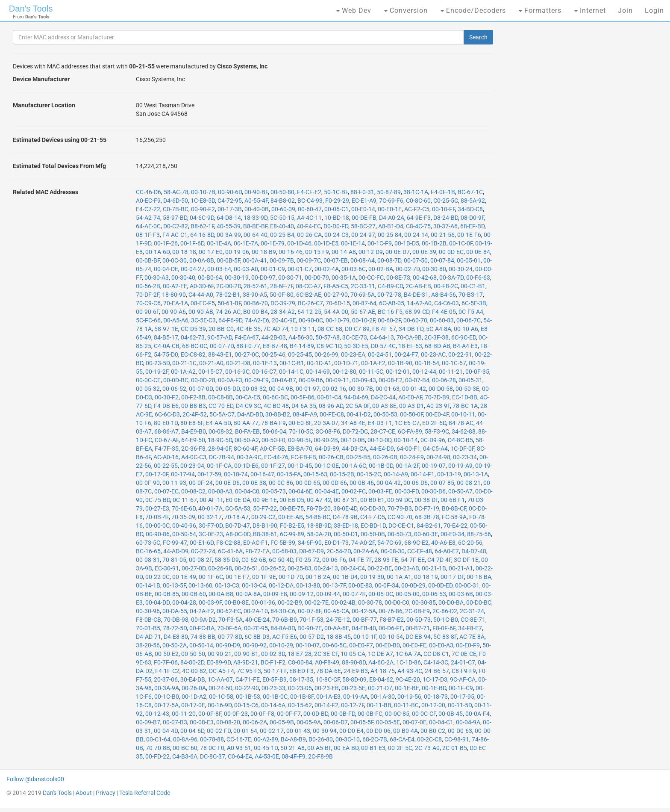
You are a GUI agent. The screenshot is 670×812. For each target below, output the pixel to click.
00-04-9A (468, 722)
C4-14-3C (436, 662)
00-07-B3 (175, 722)
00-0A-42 (389, 483)
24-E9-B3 (356, 671)
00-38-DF (426, 500)
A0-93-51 (239, 748)
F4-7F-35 (167, 449)
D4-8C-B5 (460, 440)
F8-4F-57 (384, 329)
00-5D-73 (419, 620)
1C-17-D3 (435, 679)
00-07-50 (416, 260)
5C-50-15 (282, 218)
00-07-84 (442, 260)
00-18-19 (426, 577)
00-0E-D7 (398, 252)
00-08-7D (389, 260)
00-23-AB (407, 568)
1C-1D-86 (408, 662)
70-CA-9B (409, 337)
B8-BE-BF (255, 226)
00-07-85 (442, 483)
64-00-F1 (408, 449)
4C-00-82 (194, 671)
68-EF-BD (472, 226)
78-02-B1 (228, 295)
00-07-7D (222, 346)
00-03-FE (380, 491)
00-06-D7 (336, 722)
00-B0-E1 (372, 500)
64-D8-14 (229, 218)
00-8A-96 (185, 739)
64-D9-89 (327, 449)
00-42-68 (425, 278)
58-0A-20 (319, 534)
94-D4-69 (356, 397)
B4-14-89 (302, 346)
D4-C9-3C (248, 406)
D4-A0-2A (392, 218)
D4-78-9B (345, 517)
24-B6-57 (437, 671)
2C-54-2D (339, 551)
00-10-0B (353, 440)
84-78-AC (461, 423)
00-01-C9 (273, 269)
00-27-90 (336, 295)
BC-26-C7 (310, 303)
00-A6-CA (336, 611)
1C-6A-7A (408, 654)
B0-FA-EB (247, 431)
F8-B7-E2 (392, 620)
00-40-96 (184, 526)
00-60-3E (426, 534)
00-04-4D (166, 731)
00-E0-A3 (441, 645)
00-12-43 (157, 714)
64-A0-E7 (447, 551)
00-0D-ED (440, 585)
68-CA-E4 (402, 739)
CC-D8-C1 (436, 654)
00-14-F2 (326, 705)
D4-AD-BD (250, 414)
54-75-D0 (166, 354)
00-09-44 (328, 594)
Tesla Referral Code (145, 793)
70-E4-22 (455, 526)
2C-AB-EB (418, 286)
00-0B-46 (362, 483)
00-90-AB (201, 312)
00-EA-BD (346, 748)
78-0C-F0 (212, 748)
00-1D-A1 (319, 363)
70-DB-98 (176, 620)
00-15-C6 (246, 705)
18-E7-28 (300, 654)
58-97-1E (166, 329)
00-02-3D (273, 654)
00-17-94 (183, 474)
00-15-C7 (210, 372)
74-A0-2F (363, 543)
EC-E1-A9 (364, 201)
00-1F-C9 (461, 688)
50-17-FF (275, 671)
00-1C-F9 (380, 243)
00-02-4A (327, 269)
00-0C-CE (148, 380)
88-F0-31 (362, 192)
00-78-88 (212, 739)
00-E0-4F (437, 414)
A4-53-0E (267, 756)
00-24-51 (380, 354)
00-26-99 (326, 354)
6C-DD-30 (372, 508)
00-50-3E (467, 389)
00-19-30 (372, 577)
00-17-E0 (211, 252)
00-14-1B (148, 585)
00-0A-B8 (221, 594)
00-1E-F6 (469, 235)
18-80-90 (174, 295)
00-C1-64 (158, 739)
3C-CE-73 (355, 337)
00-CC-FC (371, 278)
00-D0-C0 (397, 602)
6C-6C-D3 (167, 414)
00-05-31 (470, 380)
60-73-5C (148, 543)
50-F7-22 (265, 508)
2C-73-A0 (427, 748)
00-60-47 (310, 209)
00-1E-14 (353, 243)
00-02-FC (354, 491)
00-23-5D (158, 363)
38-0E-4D (345, 508)
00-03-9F (210, 602)
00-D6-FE (391, 628)
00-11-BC (406, 705)
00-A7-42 (319, 500)
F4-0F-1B (443, 192)
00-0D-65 (308, 483)
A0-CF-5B (272, 449)
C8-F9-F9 (464, 671)
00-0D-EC (451, 252)
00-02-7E (317, 602)
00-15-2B (342, 474)
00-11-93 (174, 483)
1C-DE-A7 (381, 654)
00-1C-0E (327, 466)
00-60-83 (442, 320)
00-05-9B (282, 722)
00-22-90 (247, 688)
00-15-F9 (317, 252)
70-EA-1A (176, 303)
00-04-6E (300, 491)
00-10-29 (281, 645)
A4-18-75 (383, 671)
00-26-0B (385, 457)
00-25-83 (300, 568)
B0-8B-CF (454, 508)
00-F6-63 (478, 278)
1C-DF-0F (462, 449)
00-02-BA (381, 269)
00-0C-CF (424, 714)
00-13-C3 (227, 585)
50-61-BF (229, 303)
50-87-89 (389, 192)
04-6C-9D (202, 218)
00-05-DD (228, 389)
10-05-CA (353, 654)
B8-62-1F (202, 226)
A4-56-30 (301, 337)
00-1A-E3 (328, 697)
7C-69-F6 (391, 201)
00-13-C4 (254, 585)
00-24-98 (438, 457)
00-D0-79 (317, 278)
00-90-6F (147, 312)
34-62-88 (464, 431)
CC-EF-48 (420, 551)
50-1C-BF (336, 192)
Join (625, 10)
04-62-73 (193, 337)
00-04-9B (281, 389)
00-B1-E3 (373, 748)
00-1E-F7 (238, 577)
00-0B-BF (148, 260)
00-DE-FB (364, 218)
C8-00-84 (300, 662)
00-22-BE (380, 568)
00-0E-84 (478, 252)
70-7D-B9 (437, 397)
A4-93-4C (410, 671)
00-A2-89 (266, 739)
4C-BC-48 (276, 406)
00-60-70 (415, 320)
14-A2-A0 (419, 303)
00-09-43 (364, 380)
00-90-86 (158, 534)
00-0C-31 (467, 585)
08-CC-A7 (308, 286)
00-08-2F (200, 560)
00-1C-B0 (167, 697)
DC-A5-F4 (222, 671)
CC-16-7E (239, 739)
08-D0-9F (472, 218)
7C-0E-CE (464, 654)
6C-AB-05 (392, 303)
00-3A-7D (451, 278)
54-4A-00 (336, 312)
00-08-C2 (193, 491)
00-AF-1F (211, 500)
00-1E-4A (219, 243)
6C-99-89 (292, 534)
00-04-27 (193, 269)
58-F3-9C (437, 431)
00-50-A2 (247, 440)
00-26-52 (273, 568)
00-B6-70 (256, 303)
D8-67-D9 (311, 551)
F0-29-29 (337, 201)
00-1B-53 (248, 697)
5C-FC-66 (148, 320)
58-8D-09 (354, 679)
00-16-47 (262, 474)
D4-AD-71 (148, 637)
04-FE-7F (360, 560)
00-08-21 (469, 483)
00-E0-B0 (388, 645)
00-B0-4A (406, 731)
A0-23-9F (438, 406)
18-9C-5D (220, 440)
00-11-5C (371, 372)
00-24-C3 (336, 235)
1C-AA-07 (220, 679)
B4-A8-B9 (293, 739)
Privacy (106, 793)
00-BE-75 (292, 508)
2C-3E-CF (326, 654)
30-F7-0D (211, 526)
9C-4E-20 (408, 679)
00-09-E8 (275, 594)
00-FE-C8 (332, 414)
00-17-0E (193, 705)
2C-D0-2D (229, 286)
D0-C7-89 (357, 329)
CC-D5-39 (193, 329)
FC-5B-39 (283, 543)
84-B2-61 (429, 526)
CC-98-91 (457, 739)
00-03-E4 (219, 269)
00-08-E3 (202, 722)
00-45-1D (266, 748)
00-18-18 (184, 252)
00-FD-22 (157, 756)
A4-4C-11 (309, 218)
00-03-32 (254, 389)
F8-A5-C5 (336, 286)
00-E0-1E (390, 209)
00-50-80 (282, 192)
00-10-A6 (466, 329)
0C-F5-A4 (471, 312)
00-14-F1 (423, 474)
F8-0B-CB (148, 620)
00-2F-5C (400, 748)
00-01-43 (298, 731)
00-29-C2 (263, 517)
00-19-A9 (460, 466)
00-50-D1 (346, 534)
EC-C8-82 (193, 354)
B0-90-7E (310, 628)
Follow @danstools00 (35, 779)
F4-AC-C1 (175, 235)
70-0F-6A (229, 628)
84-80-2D (192, 662)
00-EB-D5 (292, 500)
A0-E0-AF (410, 397)
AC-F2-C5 (417, 209)
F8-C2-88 (228, 543)
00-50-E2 (167, 654)
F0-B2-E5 (292, 526)
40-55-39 (229, 226)
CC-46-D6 (148, 192)
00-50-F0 (273, 440)
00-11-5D (460, 705)
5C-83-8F (445, 637)
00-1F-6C (211, 577)
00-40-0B (257, 209)
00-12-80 (344, 372)
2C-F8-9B (320, 756)
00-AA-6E (337, 628)
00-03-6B (461, 594)
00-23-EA (353, 354)
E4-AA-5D (218, 423)
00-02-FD (219, 731)
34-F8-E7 (470, 628)
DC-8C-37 (213, 756)
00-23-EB (327, 688)
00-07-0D (201, 389)
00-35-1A (344, 278)
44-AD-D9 (176, 551)
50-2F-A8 (292, 748)
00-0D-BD (316, 714)
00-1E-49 (184, 577)
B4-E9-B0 (194, 431)
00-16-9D (220, 705)
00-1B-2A (318, 577)
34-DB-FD (411, 329)
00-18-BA (479, 577)
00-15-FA (289, 474)
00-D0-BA (451, 602)
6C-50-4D (281, 560)
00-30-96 (148, 611)
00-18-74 (236, 474)
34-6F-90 (310, 543)
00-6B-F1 (453, 500)
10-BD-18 (337, 218)
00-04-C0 (247, 491)
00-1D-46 (299, 243)
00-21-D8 (238, 363)
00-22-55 (166, 466)
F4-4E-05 (444, 312)
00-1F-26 (166, 243)
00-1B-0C (275, 697)
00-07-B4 (417, 380)
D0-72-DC (355, 431)
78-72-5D (175, 628)
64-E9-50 (193, 440)
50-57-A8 (328, 337)
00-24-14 (416, 235)
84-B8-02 (283, 201)
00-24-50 (220, 688)
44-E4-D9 (382, 449)
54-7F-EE (413, 560)
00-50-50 (193, 654)
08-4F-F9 (294, 756)
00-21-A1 (461, 568)
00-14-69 (318, 372)
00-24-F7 (406, 354)
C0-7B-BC (176, 209)
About (84, 793)
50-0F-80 (282, 295)
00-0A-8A (248, 594)
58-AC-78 (176, 192)
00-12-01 (398, 372)
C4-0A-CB (167, 346)
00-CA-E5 (248, 397)
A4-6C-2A (381, 662)
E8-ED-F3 (301, 671)
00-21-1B (434, 568)
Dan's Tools (31, 9)
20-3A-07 (326, 423)
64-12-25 (309, 312)
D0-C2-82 (176, 226)
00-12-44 (424, 372)
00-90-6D (230, 192)
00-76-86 (391, 611)
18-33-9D (256, 218)
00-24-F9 (412, 457)
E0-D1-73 (336, 543)
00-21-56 (443, 235)
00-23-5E (353, 688)
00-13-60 (200, 585)
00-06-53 (434, 594)
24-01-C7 (463, 662)
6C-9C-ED (464, 337)
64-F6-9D (230, 320)
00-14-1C (291, 372)
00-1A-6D (157, 252)
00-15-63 (315, 474)
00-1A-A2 (183, 372)
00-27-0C (247, 354)
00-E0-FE (414, 645)
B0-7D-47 (238, 526)
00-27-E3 (157, 508)
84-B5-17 (166, 337)
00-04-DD (157, 602)
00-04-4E (327, 491)
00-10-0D (379, 440)
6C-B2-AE (309, 295)
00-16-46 (291, 252)
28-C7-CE (383, 431)
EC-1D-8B (465, 397)
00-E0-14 (363, 209)
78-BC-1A (465, 406)
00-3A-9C (249, 457)
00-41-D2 (359, 414)
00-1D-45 (300, 466)
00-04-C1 (441, 722)
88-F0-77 (248, 346)
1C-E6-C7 (407, 423)
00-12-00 (433, 705)
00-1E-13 (265, 363)
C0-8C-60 (418, 201)
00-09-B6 (311, 380)
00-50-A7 (460, 491)
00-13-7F (334, 585)
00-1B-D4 (345, 577)
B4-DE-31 (416, 295)
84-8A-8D (283, 628)
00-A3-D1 (411, 406)
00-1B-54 (427, 363)
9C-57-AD (220, 337)
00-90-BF (256, 192)
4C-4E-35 (248, 329)
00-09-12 (302, 594)
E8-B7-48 (275, 346)
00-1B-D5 (407, 243)
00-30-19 (237, 278)
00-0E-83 (360, 585)
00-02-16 (334, 389)
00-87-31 (346, 500)
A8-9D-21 (246, 662)
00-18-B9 (264, 252)
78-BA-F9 (273, 423)
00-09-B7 (148, 722)
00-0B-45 (451, 714)
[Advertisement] (570, 162)
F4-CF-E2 (309, 192)
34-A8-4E (353, 423)
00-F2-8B (193, 397)
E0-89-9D (219, 662)
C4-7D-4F (439, 560)
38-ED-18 (346, 526)
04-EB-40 (364, 628)
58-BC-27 (363, 226)
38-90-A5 (255, 295)
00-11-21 (451, 372)
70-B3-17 (471, 295)
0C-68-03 (284, 551)
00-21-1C (184, 363)
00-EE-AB (291, 517)
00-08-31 (148, 560)
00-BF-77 (365, 620)
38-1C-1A (416, 192)
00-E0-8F (300, 423)
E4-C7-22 (148, 209)
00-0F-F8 (262, 714)
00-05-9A (309, 722)
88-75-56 (479, 534)
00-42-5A (364, 611)
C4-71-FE (248, 679)
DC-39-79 (283, 303)
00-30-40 (183, 278)
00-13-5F (174, 585)
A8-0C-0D (238, 534)
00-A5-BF (319, 748)
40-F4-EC (309, 226)
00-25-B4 (282, 235)
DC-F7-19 (427, 508)
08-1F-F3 (148, 235)
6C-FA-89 (410, 431)
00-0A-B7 (284, 380)
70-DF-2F (148, 295)
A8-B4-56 (444, 295)
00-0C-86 (281, 483)
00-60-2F (389, 320)
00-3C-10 (348, 739)
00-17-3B (230, 209)
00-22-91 (460, 354)
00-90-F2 (203, 209)
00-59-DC (400, 500)
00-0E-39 (424, 252)
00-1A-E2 (373, 363)
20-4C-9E (284, 320)
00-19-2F (157, 372)
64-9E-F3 (419, 218)
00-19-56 (409, 697)
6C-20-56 (470, 543)
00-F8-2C (446, 286)
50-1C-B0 (446, 620)
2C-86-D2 (445, 611)
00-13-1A (476, 474)
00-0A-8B (202, 260)
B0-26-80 (321, 739)
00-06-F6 (334, 560)
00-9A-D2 (203, 620)
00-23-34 (465, 457)
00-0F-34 (387, 585)
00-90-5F (300, 440)
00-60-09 (283, 209)
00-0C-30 (175, 260)
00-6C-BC (275, 397)
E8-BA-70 (300, 449)
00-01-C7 (300, 269)
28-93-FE (386, 560)
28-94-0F (220, 449)
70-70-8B (158, 748)
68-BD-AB (438, 346)
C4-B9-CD (390, 286)
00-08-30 (393, 551)
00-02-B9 (290, 602)
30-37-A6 (445, 226)
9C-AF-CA (463, 679)
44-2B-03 (274, 337)
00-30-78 (370, 602)
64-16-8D (202, 235)
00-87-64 (364, 303)
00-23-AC (433, 354)
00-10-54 (391, 637)
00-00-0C (157, 526)
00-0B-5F (228, 260)
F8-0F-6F (444, 628)
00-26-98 (220, 568)
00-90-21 (220, 654)
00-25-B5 (358, 457)
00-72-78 (389, 295)
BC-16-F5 (390, 312)
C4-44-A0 (201, 295)
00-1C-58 (221, 697)
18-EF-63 (410, 346)
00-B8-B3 (194, 406)
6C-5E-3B (474, 303)
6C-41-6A (230, 551)
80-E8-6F (192, 423)
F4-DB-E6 (166, 406)
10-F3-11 (303, 329)
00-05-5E (388, 722)
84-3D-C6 (283, 611)
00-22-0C (157, 577)
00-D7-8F (310, 611)
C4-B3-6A (185, 756)
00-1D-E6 (246, 466)
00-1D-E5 (326, 243)
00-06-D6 (416, 483)
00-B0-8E (237, 602)
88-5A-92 (473, 201)
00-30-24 (461, 269)
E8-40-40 (282, 226)
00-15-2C (369, 474)
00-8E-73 (398, 278)
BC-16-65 (148, 551)
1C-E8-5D (203, 201)
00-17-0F (157, 474)
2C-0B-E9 (417, 611)
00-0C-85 (397, 714)
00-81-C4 (329, 397)
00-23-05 (300, 688)
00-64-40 (256, 235)
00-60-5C (334, 645)
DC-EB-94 (418, 637)
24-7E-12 (338, 620)
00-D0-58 (441, 389)
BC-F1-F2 (273, 662)
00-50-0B (373, 534)
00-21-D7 (380, 688)
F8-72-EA (257, 551)
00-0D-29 (413, 585)
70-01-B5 (148, 628)
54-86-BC (318, 517)
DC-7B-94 (222, 457)
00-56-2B (148, 286)
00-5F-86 (303, 397)
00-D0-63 (460, 731)
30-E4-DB (193, 679)
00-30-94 (325, 731)
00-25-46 (273, 354)
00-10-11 (463, 414)
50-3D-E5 (356, 346)
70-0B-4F (157, 517)
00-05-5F (362, 722)
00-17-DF (452, 577)
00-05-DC (381, 594)
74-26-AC (228, 312)
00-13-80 (308, 585)
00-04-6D (192, 731)
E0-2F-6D (434, 423)
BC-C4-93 (310, 201)
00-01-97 (308, 389)
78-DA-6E (329, 671)
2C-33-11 (363, 286)
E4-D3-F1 (380, 423)
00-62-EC (229, 611)
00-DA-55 (175, 611)
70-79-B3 (400, 508)
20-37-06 (166, 679)
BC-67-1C (470, 192)
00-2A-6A (366, 551)
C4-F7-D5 (373, 517)
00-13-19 (449, 474)
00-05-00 (408, 594)
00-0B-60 (194, 594)
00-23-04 (192, 466)
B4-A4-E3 (465, 346)
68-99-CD (417, 312)
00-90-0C (311, 320)
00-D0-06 (378, 731)
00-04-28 (184, 602)
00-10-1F (365, 637)
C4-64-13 (382, 337)
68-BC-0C (195, 346)
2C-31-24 (472, 611)
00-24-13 (326, 568)
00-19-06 (237, 252)
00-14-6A (273, 705)
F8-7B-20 (319, 508)
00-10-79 (338, 320)
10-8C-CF (328, 679)
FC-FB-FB (304, 457)
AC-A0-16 (166, 457)
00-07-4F (354, 594)
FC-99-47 (175, 543)
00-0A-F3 (230, 380)
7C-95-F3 (249, 671)
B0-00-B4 (256, 312)
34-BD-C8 (470, 209)
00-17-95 (462, 697)
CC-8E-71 (473, 620)
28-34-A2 (283, 312)
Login (654, 10)
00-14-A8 (344, 252)
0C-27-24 (203, 551)
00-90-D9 (228, 645)
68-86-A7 (166, 431)
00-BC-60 (185, 748)
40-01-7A (210, 508)
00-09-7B (282, 260)
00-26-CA (309, 235)
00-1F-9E (264, 577)
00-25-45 (300, 354)
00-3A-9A (167, 688)
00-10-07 (308, 645)
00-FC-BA (202, 628)
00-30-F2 (167, 397)
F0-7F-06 (166, 662)
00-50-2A (175, 645)
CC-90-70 (400, 517)
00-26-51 (247, 568)
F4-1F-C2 (167, 671)
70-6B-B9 (285, 620)
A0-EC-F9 (148, 201)
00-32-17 (210, 517)
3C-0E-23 (211, 534)
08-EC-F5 (203, 303)
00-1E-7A (246, 243)
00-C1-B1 (473, 286)
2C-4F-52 (195, 414)
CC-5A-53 (238, 508)
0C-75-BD (158, 500)
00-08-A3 (220, 491)
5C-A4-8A (439, 329)
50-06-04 (274, 431)
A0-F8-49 (327, 662)
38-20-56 (148, 645)
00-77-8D (230, 637)
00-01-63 (388, 389)
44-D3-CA (354, 449)
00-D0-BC (479, 602)
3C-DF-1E (466, 560)
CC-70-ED (221, 406)
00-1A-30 (383, 697)
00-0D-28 (203, 380)
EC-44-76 (276, 457)
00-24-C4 (353, 568)
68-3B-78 (427, 517)
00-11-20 (184, 714)
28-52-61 (256, 286)
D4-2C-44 (383, 397)
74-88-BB (203, 637)
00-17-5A (166, 705)
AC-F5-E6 (285, 637)
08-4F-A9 (305, 414)
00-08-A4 (363, 260)
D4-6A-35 (304, 406)
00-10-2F (364, 320)
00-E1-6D (202, 543)
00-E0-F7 (361, 645)
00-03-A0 (246, 269)
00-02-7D (408, 269)
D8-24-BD (446, 218)
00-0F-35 (477, 372)
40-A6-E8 (443, 543)
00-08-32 (220, 431)
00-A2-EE (175, 286)
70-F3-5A (231, 620)
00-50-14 (201, 645)
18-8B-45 (339, 637)
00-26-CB (331, 457)
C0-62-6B (254, 560)
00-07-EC (166, 491)
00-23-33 (273, 688)
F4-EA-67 (247, 337)
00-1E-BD (434, 688)
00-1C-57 (454, 363)
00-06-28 (444, 380)
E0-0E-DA (238, 500)
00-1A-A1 (399, 577)
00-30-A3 (157, 278)
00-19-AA (356, 697)
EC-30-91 (167, 568)
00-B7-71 (418, 628)
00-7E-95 (256, 628)
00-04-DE (166, 269)
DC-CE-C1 (401, 526)
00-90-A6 (174, 312)
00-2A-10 (256, 611)
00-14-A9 (396, 474)
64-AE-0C (148, 226)
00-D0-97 (263, 278)
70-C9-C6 (148, 303)
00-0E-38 (254, 483)
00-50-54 (184, 534)
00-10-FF (444, 209)
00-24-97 (363, 235)
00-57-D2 (312, 637)
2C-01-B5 (455, 748)
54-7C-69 (389, 543)
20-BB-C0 (221, 329)
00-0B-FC (370, 714)
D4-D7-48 (474, 551)
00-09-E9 (257, 380)
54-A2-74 (148, 218)
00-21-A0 (211, 363)
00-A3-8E (384, 406)
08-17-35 (301, 679)
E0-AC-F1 (256, 543)
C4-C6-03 (447, 303)
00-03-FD (407, 491)
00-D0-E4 (351, 731)
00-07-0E (414, 722)
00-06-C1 (336, 209)
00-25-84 (390, 235)
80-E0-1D (166, 423)
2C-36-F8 (193, 449)
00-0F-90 (148, 483)
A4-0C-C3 (194, 457)
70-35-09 (183, 517)
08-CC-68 (330, 329)
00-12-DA (281, 585)
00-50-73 (400, 534)
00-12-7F (353, 705)
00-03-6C (354, 269)
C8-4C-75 (418, 226)
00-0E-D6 (228, 483)
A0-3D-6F (202, 286)
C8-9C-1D (329, 346)
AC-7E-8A (472, 637)
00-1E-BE (407, 688)
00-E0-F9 (468, 645)
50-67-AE (363, 312)
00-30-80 (434, 269)
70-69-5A (363, 295)
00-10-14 (406, 440)
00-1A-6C (354, 466)
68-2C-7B (375, 739)
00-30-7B (361, 389)
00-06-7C (469, 320)
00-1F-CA (219, 466)
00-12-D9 (371, 252)
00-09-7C (309, 260)
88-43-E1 (220, 354)
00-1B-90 (400, 363)
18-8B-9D (319, 526)
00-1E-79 (273, 243)
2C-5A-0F (358, 406)
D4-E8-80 (176, 637)
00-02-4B (343, 602)
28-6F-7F (282, 286)
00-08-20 (228, 722)
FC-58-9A (454, 517)
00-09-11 (338, 380)
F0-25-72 (308, 560)
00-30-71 (290, 278)
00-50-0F (411, 414)
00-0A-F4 (478, 714)
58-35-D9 (227, 560)
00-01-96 (263, 602)
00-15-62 (300, 705)
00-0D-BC (176, 380)
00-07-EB (336, 260)
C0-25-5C (446, 201)
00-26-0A (194, 688)
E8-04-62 (381, 679)
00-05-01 (469, 260)
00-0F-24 (201, 483)
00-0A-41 (255, 260)
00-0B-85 (167, 594)
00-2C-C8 (429, 739)
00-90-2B (326, 440)
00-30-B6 (433, 491)
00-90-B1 (246, 654)
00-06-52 (174, 389)
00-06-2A (255, 722)
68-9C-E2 (416, 543)
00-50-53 (385, 414)
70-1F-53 (311, 620)
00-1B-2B (434, 243)
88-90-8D (354, 662)
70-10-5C (301, 431)
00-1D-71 (346, 363)
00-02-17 (272, 731)
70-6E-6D (184, 508)
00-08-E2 (391, 380)
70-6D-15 (338, 303)
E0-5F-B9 (275, 679)
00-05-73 (274, 491)
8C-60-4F (245, 449)
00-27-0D (194, 568)
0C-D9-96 (433, 440)
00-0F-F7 (289, 714)
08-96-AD (331, 406)
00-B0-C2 (433, 731)
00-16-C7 (264, 372)
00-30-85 (424, 602)
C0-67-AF (167, 440)
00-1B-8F (302, 697)
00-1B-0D (381, 466)
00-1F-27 (273, 466)
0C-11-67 (185, 500)
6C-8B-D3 (257, 637)
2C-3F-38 (436, 337)
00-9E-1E (265, 500)
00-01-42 (414, 389)
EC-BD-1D (373, 526)
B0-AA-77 (246, 423)
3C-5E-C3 (203, 320)
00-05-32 (148, 389)
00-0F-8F (210, 714)
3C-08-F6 (328, 431)
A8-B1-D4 (391, 226)
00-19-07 (434, 466)
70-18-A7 (237, 517)
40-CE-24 (257, 620)
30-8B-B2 (278, 414)
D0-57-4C (383, 346)
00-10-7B (203, 192)
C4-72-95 (230, 201)
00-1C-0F (461, 243)
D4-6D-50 (176, 201)
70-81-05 (174, 560)
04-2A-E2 (202, 611)
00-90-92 (255, 645)
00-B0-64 (210, 278)
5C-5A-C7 (222, 414)
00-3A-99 (229, 235)
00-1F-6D (192, 243)
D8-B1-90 (265, 526)
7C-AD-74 (276, 329)
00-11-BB (379, 705)
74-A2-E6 (257, 320)
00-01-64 (245, 731)
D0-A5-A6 (176, 320)
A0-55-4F (256, 201)
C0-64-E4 (240, 756)
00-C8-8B (220, 397)
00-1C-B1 (292, 363)
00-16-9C (237, 372)
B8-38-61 (265, 534)
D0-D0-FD (336, 226)
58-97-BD (175, 218)
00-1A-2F (407, 466)
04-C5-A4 (435, 449)
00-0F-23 (236, 714)
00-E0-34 (453, 534)
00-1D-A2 (194, 697)
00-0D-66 (335, 483)
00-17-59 (209, 474)
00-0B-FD (343, 714)
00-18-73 (436, 697)
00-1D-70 (291, 577)
